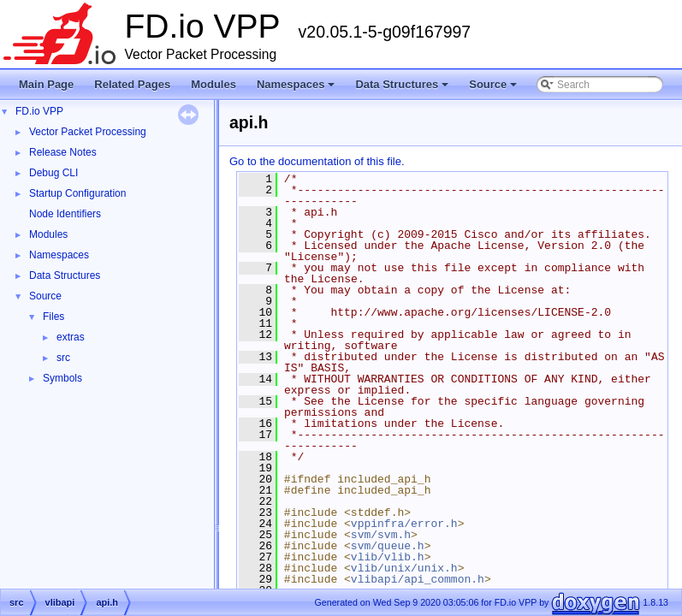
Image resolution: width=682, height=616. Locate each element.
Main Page (46, 84)
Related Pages (132, 84)
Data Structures (403, 89)
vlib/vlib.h (388, 557)
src (63, 358)
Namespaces (297, 89)
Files (53, 317)
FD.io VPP (39, 111)
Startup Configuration (77, 193)
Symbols (62, 378)
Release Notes (63, 152)
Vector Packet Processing (88, 132)
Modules (213, 84)
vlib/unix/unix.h (404, 568)
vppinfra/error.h (404, 524)
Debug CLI (53, 173)
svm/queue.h (388, 546)
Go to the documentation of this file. (317, 161)
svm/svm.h (381, 535)
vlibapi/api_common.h (418, 579)
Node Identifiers (65, 214)
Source (494, 89)
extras (71, 337)
